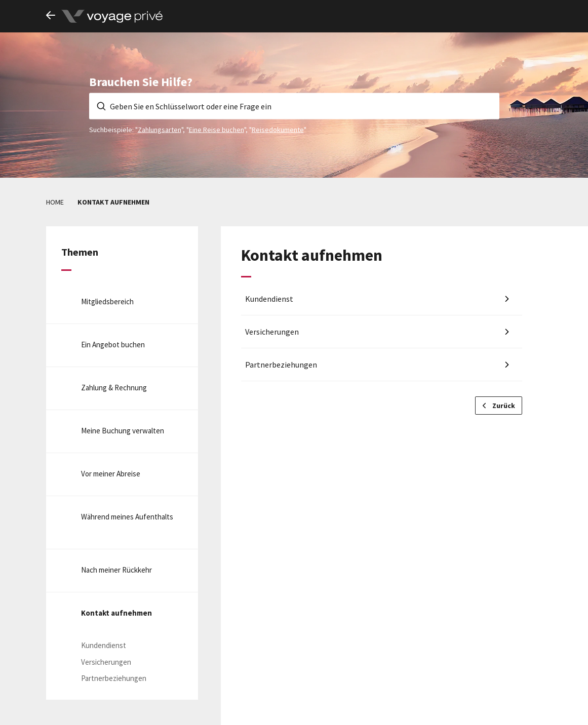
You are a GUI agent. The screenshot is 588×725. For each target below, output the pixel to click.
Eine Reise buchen (217, 129)
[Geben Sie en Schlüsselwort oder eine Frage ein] (294, 106)
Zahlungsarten (160, 129)
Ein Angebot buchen (113, 345)
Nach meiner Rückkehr (116, 570)
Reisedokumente (278, 129)
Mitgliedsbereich (107, 301)
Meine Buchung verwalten (123, 431)
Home (55, 202)
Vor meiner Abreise (111, 474)
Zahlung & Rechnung (114, 388)
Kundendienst (104, 645)
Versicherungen (106, 662)
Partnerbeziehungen (114, 678)
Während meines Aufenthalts (127, 517)
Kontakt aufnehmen (116, 613)
